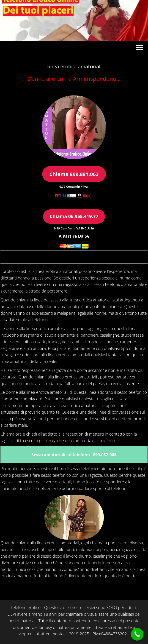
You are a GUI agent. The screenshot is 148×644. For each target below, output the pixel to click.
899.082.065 (105, 455)
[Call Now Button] (137, 634)
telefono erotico (26, 607)
